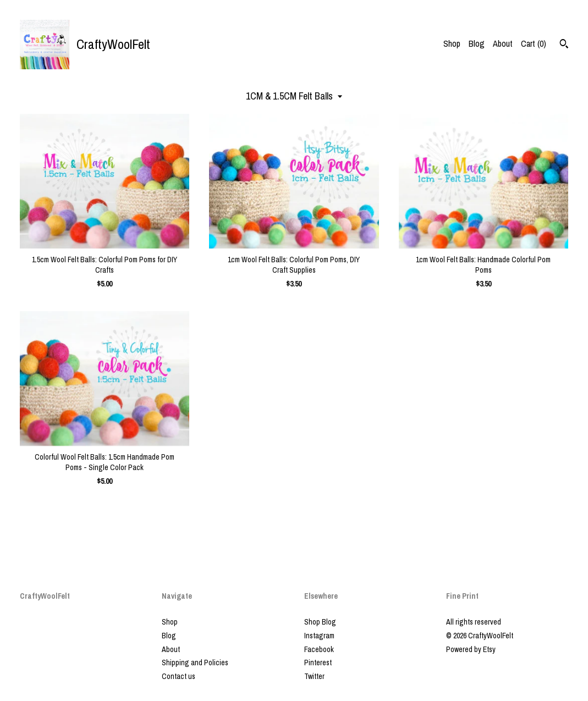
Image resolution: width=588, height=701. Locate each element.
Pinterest (318, 663)
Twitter (314, 676)
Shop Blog (320, 622)
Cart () (534, 43)
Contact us (178, 676)
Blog (477, 43)
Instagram (319, 636)
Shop (452, 43)
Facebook (319, 649)
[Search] (564, 45)
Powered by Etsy (471, 649)
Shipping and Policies (195, 663)
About (503, 43)
